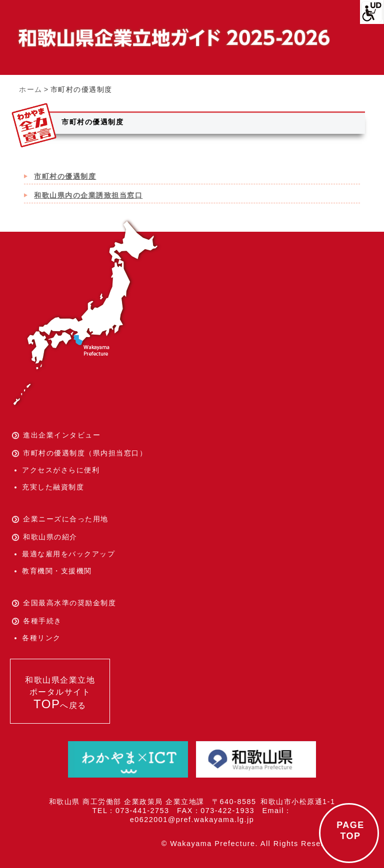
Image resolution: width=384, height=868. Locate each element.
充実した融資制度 (53, 487)
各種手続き (42, 621)
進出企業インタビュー (62, 435)
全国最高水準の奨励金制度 (69, 603)
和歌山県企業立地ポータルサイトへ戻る (60, 693)
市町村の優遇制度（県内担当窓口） (85, 453)
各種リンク (41, 638)
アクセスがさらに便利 (61, 470)
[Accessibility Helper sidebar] (372, 12)
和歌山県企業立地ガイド (172, 38)
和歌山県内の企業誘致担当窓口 (88, 195)
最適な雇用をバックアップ (68, 554)
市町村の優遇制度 (65, 176)
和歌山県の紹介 (50, 537)
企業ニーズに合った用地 (66, 519)
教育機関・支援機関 (57, 571)
